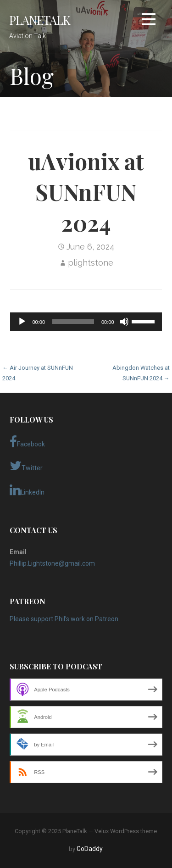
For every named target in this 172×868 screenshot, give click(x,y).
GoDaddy (90, 849)
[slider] (73, 322)
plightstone (91, 263)
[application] (86, 322)
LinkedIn (27, 490)
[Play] (22, 322)
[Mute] (124, 322)
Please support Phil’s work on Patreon (64, 619)
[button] (149, 21)
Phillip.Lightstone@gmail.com (52, 563)
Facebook (27, 442)
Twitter (26, 466)
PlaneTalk (40, 20)
